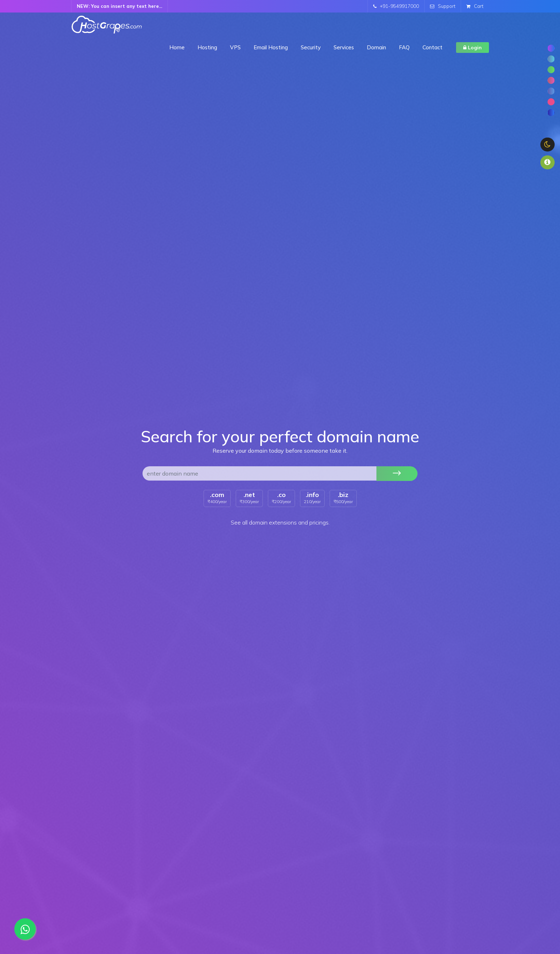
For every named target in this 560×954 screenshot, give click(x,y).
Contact (432, 47)
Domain (376, 47)
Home (177, 47)
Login (472, 48)
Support (443, 6)
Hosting (207, 47)
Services (344, 47)
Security (311, 47)
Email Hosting (271, 47)
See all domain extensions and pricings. (280, 522)
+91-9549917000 (396, 6)
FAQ (404, 47)
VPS (235, 47)
